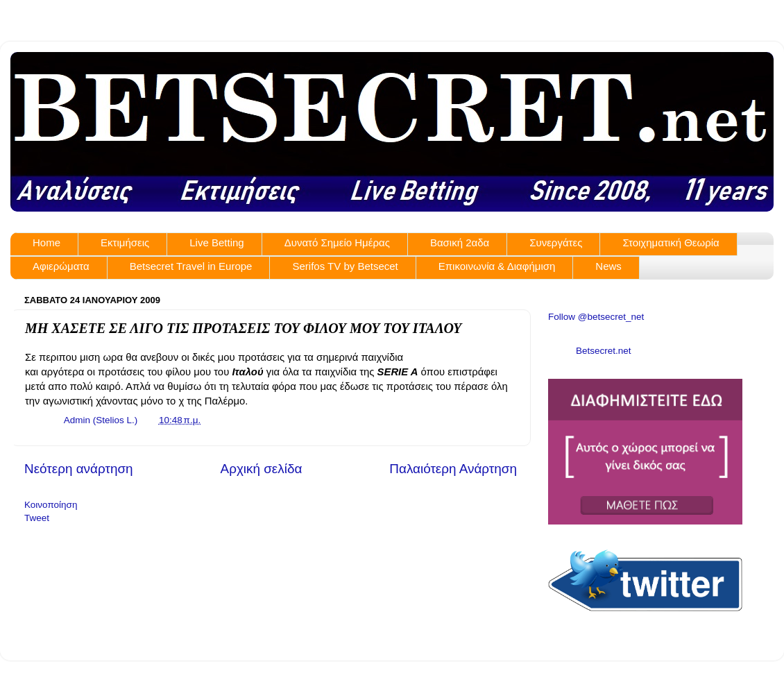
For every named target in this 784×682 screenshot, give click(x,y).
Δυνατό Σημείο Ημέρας (337, 242)
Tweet (37, 518)
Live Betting (216, 242)
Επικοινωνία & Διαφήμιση (497, 266)
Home (46, 242)
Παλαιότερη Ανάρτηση (453, 469)
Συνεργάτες (556, 242)
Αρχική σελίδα (262, 469)
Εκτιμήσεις (125, 242)
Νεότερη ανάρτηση (79, 469)
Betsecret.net (604, 351)
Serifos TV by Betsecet (345, 266)
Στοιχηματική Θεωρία (671, 242)
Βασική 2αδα (460, 242)
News (608, 266)
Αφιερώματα (61, 266)
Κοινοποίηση (51, 505)
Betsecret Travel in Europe (191, 266)
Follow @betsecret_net (596, 317)
